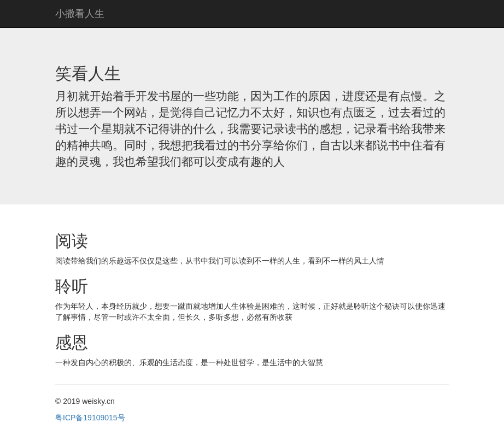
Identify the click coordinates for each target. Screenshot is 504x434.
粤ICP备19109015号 (90, 418)
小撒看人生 (80, 14)
